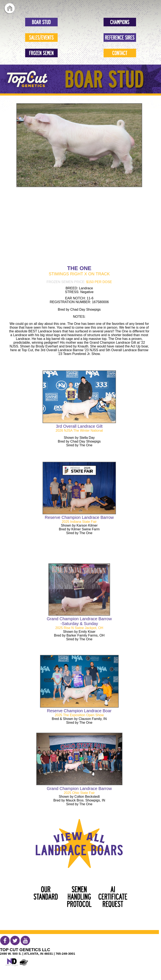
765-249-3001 (65, 954)
